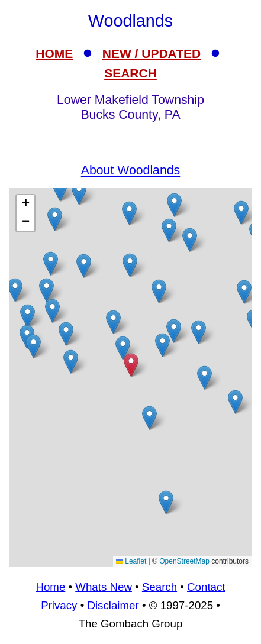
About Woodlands (131, 170)
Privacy (59, 605)
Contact (206, 587)
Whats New (104, 587)
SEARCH (130, 73)
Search (159, 587)
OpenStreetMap (184, 561)
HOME (54, 54)
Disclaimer (113, 605)
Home (50, 587)
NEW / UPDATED (152, 54)
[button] (241, 213)
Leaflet (131, 561)
